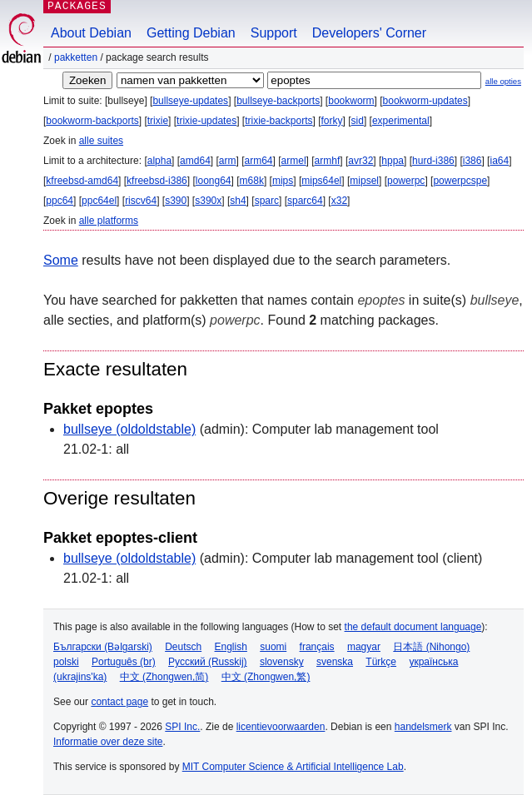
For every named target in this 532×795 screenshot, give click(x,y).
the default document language (413, 627)
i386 (472, 161)
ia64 (499, 161)
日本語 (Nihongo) (431, 647)
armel (294, 161)
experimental (401, 121)
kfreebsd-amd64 (82, 181)
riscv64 (141, 201)
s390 (176, 201)
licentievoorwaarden (281, 727)
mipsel (364, 181)
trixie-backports (278, 121)
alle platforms (109, 221)
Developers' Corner (369, 33)
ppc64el (99, 201)
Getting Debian (191, 33)
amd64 (195, 161)
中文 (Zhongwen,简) (164, 677)
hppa (393, 161)
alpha (159, 161)
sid (358, 121)
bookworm (351, 101)
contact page (119, 702)
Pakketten (76, 57)
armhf (328, 161)
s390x (208, 201)
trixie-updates (206, 121)
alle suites (101, 141)
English (231, 647)
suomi (273, 647)
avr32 (360, 161)
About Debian (91, 33)
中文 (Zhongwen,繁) (266, 677)
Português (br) (124, 662)
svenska (335, 662)
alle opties (503, 81)
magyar (364, 647)
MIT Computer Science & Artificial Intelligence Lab (293, 767)
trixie (158, 121)
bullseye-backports (278, 101)
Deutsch (183, 647)
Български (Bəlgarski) (103, 647)
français (317, 647)
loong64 (214, 181)
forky (332, 121)
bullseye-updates (190, 101)
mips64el (321, 181)
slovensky (282, 662)
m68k (252, 181)
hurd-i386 (433, 161)
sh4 (238, 201)
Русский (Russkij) (208, 662)
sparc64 (305, 201)
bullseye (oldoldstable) (129, 429)
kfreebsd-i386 (157, 181)
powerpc (406, 181)
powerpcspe (460, 181)
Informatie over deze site (108, 742)
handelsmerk (423, 727)
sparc (267, 201)
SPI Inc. (182, 727)
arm (228, 161)
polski (66, 662)
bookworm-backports (92, 121)
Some (61, 260)
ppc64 (60, 201)
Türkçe (381, 662)
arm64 (259, 161)
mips (283, 181)
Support (274, 33)
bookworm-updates (425, 101)
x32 (339, 201)
